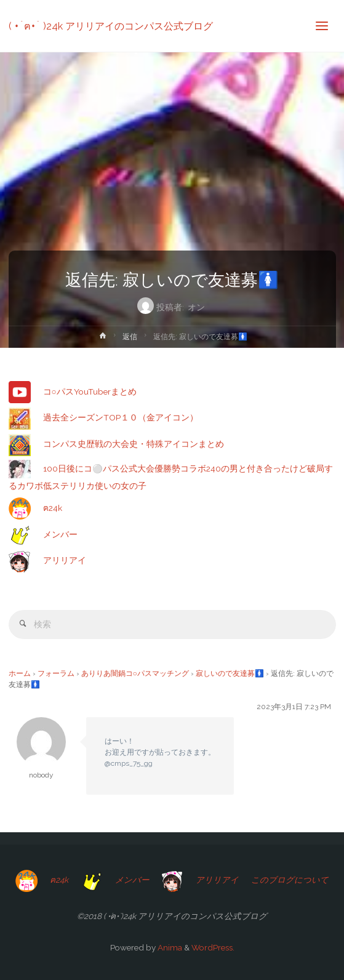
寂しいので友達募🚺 (230, 673)
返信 (130, 337)
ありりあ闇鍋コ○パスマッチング (135, 673)
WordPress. (213, 947)
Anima (169, 947)
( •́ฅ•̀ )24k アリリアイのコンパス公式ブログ (111, 26)
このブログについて (290, 880)
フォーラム (56, 673)
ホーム (20, 673)
